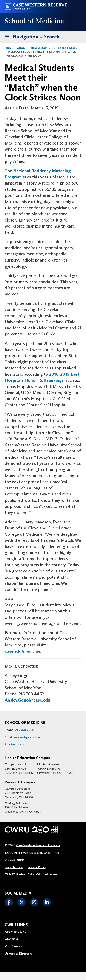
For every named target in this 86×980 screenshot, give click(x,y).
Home (9, 48)
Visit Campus (14, 946)
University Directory (19, 954)
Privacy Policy (37, 867)
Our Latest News (64, 48)
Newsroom (39, 48)
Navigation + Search (31, 36)
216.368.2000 (25, 730)
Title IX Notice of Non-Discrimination (31, 874)
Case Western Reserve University (38, 845)
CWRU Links (16, 925)
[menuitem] (19, 932)
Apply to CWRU (16, 932)
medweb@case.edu (27, 737)
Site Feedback (14, 744)
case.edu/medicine (22, 651)
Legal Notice (14, 867)
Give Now (11, 939)
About (22, 48)
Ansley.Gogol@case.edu (27, 700)
